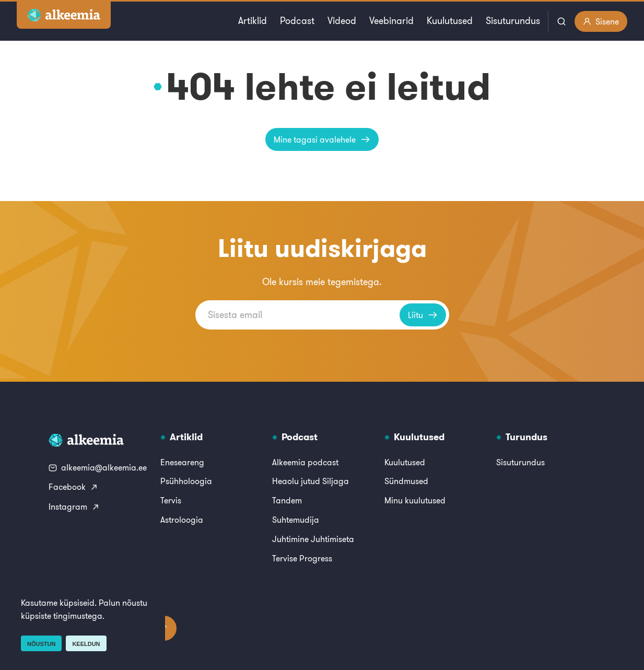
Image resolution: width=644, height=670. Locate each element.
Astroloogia (182, 520)
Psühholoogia (186, 481)
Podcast (297, 21)
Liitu (423, 315)
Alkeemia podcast (305, 462)
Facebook (73, 487)
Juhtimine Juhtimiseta (313, 539)
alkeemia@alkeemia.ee (98, 467)
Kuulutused (450, 21)
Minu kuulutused (415, 500)
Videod (342, 21)
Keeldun (86, 644)
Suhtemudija (296, 520)
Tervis (171, 500)
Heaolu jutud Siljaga (311, 481)
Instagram (74, 507)
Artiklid (253, 21)
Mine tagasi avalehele (322, 139)
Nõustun (41, 644)
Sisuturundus (513, 21)
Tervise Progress (302, 558)
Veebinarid (391, 21)
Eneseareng (182, 462)
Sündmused (406, 481)
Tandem (287, 500)
